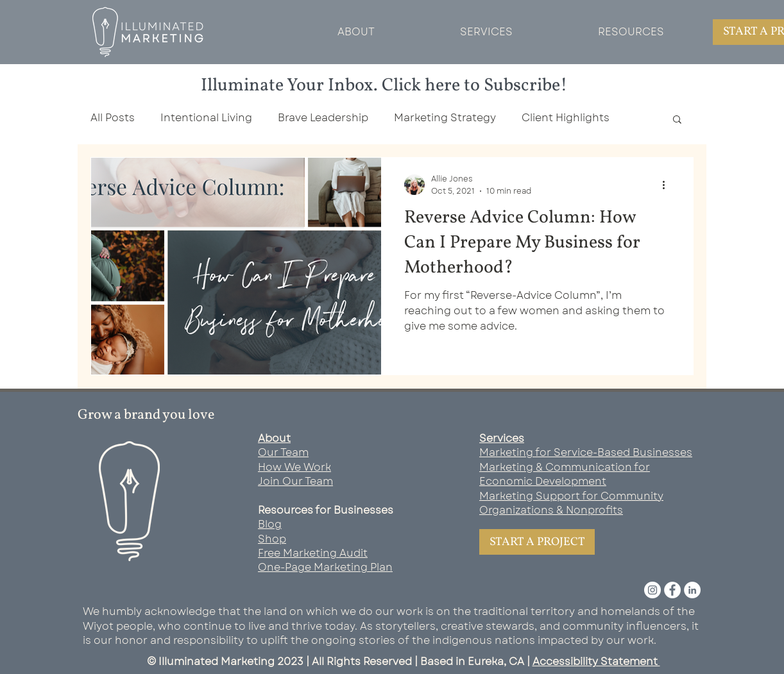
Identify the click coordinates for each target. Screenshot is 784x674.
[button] (677, 120)
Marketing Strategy (445, 118)
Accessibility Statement (596, 661)
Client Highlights (566, 118)
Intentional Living (206, 118)
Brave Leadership (323, 118)
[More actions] (668, 185)
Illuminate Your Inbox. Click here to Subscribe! (384, 86)
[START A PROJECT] (537, 542)
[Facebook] (672, 590)
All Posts (113, 118)
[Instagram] (652, 590)
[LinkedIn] (692, 590)
